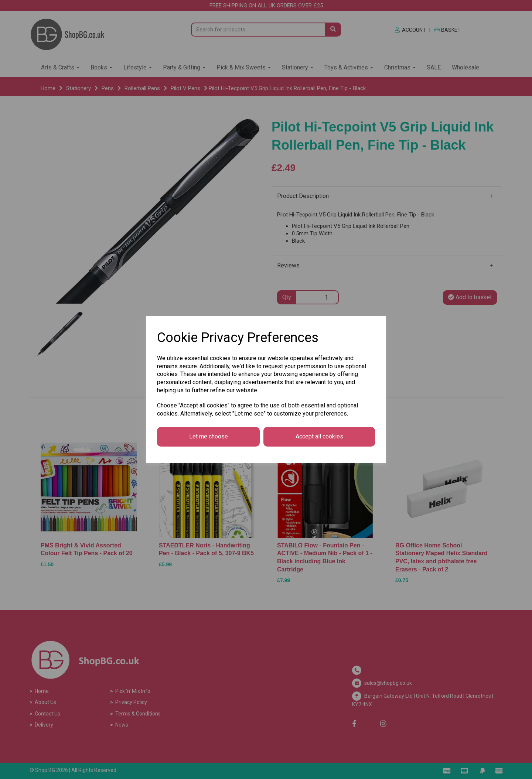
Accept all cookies (319, 436)
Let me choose (209, 436)
